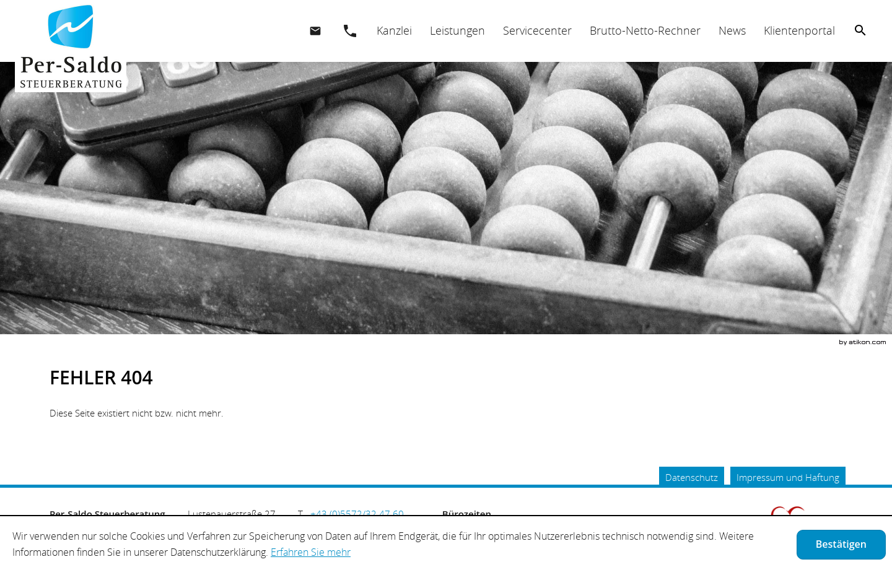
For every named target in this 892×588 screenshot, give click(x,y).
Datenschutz (692, 477)
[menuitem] (394, 31)
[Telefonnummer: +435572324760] (357, 514)
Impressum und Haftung (788, 477)
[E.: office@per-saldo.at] (315, 31)
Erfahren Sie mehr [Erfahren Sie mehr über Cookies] (311, 552)
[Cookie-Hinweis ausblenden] (841, 545)
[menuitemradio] (457, 31)
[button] (350, 31)
